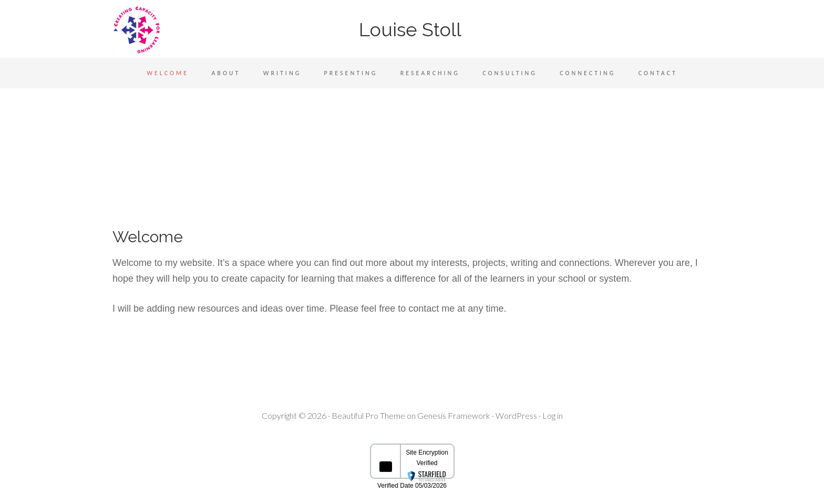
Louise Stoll (412, 29)
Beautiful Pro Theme (368, 415)
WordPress (516, 415)
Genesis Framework (454, 415)
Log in (553, 415)
